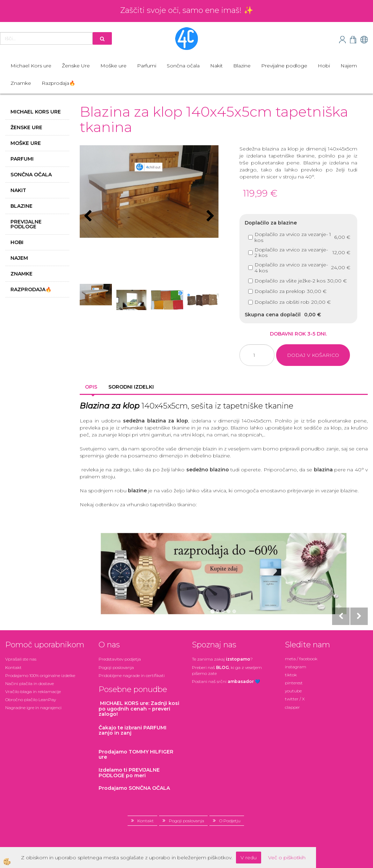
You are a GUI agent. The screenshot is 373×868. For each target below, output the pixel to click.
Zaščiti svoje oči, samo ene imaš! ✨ (187, 10)
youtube (293, 691)
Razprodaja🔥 (58, 83)
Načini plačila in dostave (30, 683)
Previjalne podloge (284, 66)
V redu (249, 858)
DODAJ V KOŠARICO (313, 355)
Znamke (21, 83)
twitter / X (295, 699)
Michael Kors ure (31, 66)
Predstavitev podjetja (120, 659)
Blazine (242, 66)
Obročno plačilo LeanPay (31, 700)
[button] (210, 216)
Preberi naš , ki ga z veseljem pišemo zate (227, 670)
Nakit (216, 66)
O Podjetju (230, 821)
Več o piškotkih (287, 858)
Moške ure (113, 66)
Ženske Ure (76, 66)
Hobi (324, 66)
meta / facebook (301, 659)
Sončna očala (183, 66)
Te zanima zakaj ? (222, 659)
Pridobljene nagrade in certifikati (132, 675)
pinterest (294, 683)
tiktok (291, 675)
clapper (292, 707)
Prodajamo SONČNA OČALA (135, 788)
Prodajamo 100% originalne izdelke (40, 675)
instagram (296, 667)
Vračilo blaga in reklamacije (33, 692)
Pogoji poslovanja (116, 667)
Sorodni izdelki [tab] (131, 387)
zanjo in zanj (132, 730)
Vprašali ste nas (21, 659)
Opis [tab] (91, 387)
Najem (349, 66)
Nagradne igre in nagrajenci (33, 708)
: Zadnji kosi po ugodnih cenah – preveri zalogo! (139, 709)
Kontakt (13, 667)
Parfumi (147, 66)
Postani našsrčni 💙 (226, 681)
